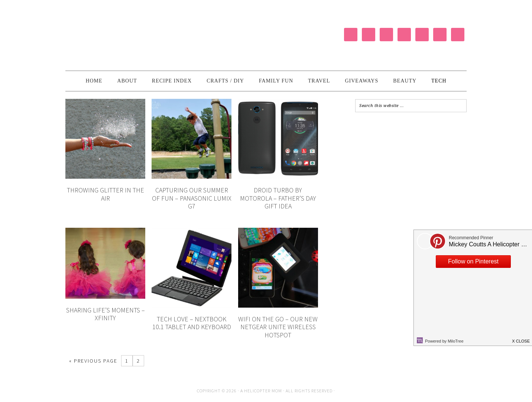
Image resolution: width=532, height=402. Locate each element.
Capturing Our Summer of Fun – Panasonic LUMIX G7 (192, 198)
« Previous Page (93, 361)
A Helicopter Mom (262, 391)
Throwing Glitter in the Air (106, 194)
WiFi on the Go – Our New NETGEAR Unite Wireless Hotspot (278, 327)
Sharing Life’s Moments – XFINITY (106, 314)
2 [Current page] (138, 361)
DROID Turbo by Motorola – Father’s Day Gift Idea (278, 198)
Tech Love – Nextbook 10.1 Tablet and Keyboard (192, 323)
